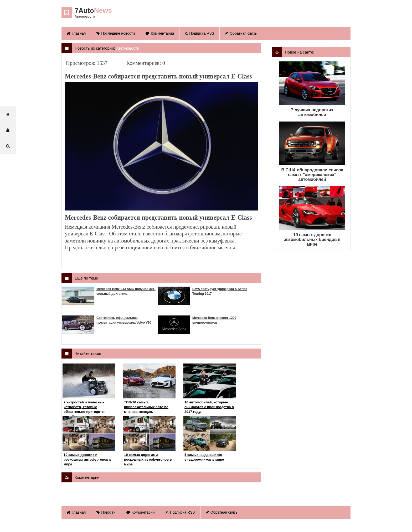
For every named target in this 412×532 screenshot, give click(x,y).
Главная (76, 33)
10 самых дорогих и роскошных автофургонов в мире (87, 459)
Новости (106, 512)
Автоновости (128, 48)
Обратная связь (241, 33)
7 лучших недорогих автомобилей (312, 112)
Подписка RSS (199, 33)
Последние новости (116, 33)
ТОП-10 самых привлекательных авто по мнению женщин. (146, 407)
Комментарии (160, 33)
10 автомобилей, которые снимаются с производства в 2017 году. (209, 407)
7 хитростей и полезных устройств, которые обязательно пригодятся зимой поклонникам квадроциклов (85, 412)
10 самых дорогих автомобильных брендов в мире (312, 239)
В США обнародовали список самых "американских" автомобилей (312, 175)
